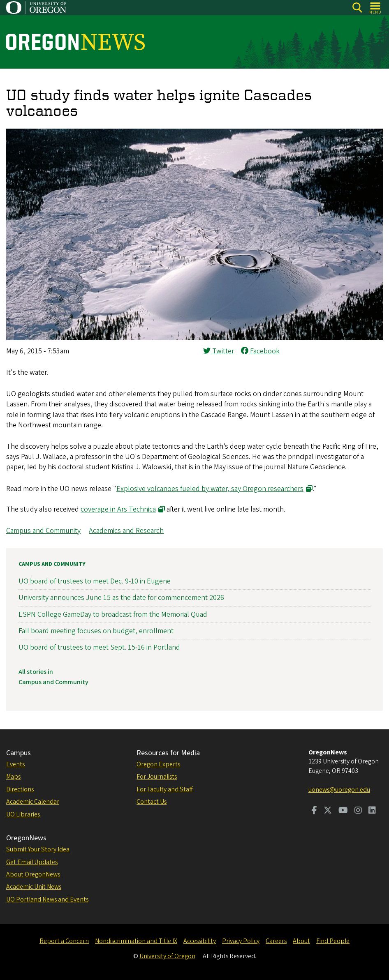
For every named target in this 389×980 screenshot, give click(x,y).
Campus (19, 753)
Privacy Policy (241, 941)
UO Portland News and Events (47, 899)
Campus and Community (43, 531)
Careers (276, 941)
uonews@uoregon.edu (339, 790)
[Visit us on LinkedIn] (372, 811)
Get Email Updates (32, 862)
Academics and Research (126, 531)
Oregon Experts (158, 764)
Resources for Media (168, 753)
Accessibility (200, 941)
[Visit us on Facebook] (314, 811)
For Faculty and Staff (165, 789)
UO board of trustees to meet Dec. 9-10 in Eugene (95, 581)
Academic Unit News (34, 887)
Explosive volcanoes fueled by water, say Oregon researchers (210, 489)
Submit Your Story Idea (38, 849)
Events (15, 764)
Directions (20, 789)
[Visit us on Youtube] (343, 811)
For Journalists (157, 777)
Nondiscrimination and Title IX (136, 941)
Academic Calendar (33, 802)
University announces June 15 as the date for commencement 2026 (121, 598)
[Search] (357, 8)
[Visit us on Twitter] (328, 811)
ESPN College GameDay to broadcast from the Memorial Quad (113, 615)
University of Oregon (167, 956)
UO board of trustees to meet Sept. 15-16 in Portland (99, 647)
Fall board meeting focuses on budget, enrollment (96, 631)
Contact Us (152, 802)
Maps (13, 777)
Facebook (260, 351)
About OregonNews (33, 874)
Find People (333, 941)
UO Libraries (23, 814)
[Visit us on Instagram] (358, 811)
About (301, 941)
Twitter (219, 351)
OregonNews (26, 838)
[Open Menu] (376, 8)
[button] (194, 338)
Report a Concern (64, 941)
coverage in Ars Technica (118, 509)
